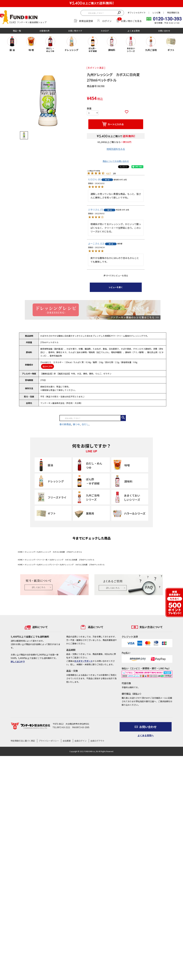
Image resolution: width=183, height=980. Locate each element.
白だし (85, 424)
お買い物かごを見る (131, 21)
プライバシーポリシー (49, 741)
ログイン (107, 21)
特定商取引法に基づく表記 (23, 741)
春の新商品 (65, 424)
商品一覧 (17, 31)
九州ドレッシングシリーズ (47, 565)
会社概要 (67, 741)
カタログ (105, 31)
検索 (119, 12)
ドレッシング (30, 552)
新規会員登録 (86, 21)
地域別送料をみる (116, 149)
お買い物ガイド (75, 31)
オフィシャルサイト (137, 13)
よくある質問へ (146, 735)
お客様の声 (44, 31)
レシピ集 (156, 13)
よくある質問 (133, 31)
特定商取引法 (173, 13)
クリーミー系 (42, 560)
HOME (20, 552)
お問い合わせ (164, 31)
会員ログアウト (97, 741)
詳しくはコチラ (18, 662)
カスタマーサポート (83, 661)
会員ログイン (81, 741)
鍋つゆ (76, 424)
